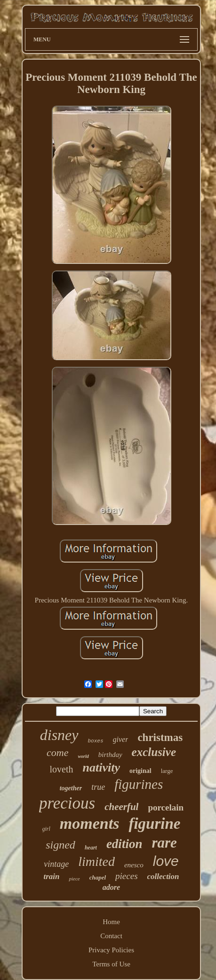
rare (164, 843)
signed (60, 845)
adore (111, 887)
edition (124, 844)
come (57, 752)
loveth (62, 769)
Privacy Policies (111, 950)
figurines (139, 784)
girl (46, 829)
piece (74, 879)
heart (91, 848)
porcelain (166, 807)
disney (59, 735)
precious (67, 803)
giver (121, 739)
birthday (110, 755)
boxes (96, 741)
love (166, 861)
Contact (111, 936)
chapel (98, 877)
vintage (56, 864)
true (98, 787)
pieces (126, 876)
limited (96, 861)
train (51, 876)
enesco (134, 865)
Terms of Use (111, 964)
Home (111, 922)
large (167, 771)
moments (90, 823)
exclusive (154, 752)
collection (163, 876)
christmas (160, 737)
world (83, 756)
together (71, 788)
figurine (154, 824)
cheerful (121, 807)
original (140, 771)
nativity (101, 768)
